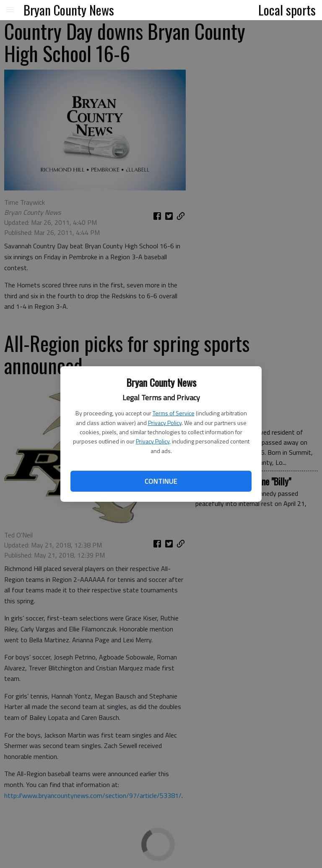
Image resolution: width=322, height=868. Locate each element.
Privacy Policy (165, 423)
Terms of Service (174, 413)
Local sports (287, 10)
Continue (161, 481)
